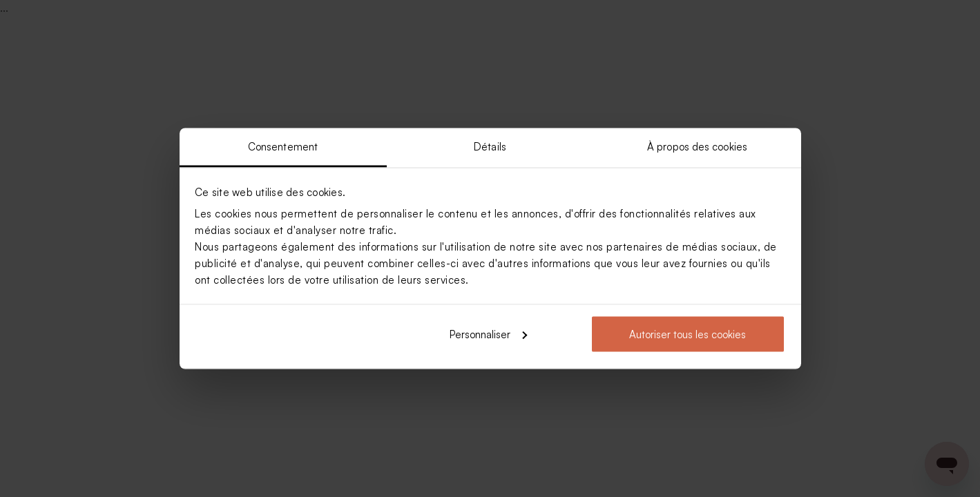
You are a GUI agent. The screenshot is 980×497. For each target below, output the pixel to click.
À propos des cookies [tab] (697, 147)
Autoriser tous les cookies (688, 334)
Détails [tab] (490, 147)
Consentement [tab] (283, 147)
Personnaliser (488, 334)
